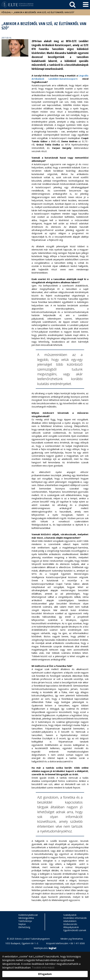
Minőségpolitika (26, 918)
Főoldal (6, 12)
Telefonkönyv (25, 921)
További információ (43, 968)
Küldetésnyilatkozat (28, 915)
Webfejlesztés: (45, 948)
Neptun (22, 924)
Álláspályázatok (71, 927)
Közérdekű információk (75, 918)
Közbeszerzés (70, 924)
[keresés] (73, 5)
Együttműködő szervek (75, 930)
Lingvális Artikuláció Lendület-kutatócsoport (60, 77)
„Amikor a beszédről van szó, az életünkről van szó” (44, 12)
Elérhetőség (24, 927)
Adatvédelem (70, 921)
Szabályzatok (70, 915)
